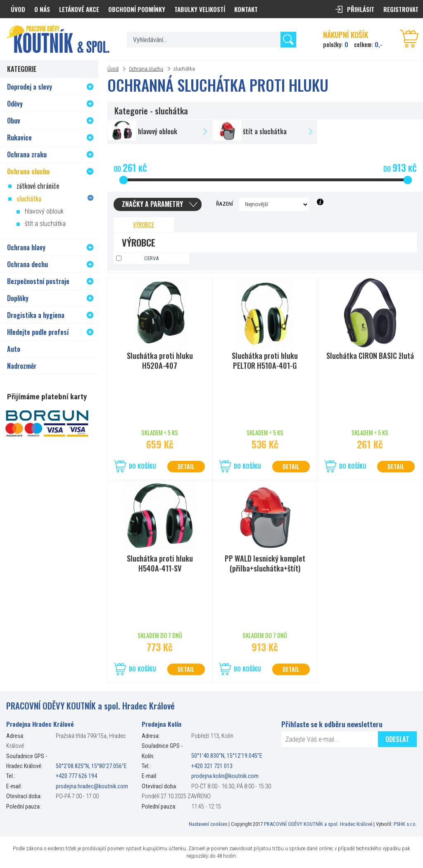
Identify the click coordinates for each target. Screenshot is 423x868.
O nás (42, 9)
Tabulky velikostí (200, 9)
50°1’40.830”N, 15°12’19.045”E (227, 756)
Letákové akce (79, 9)
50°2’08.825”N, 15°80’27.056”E (91, 766)
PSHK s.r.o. (405, 824)
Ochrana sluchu (146, 69)
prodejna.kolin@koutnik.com (225, 776)
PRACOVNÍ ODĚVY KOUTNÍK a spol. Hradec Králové (318, 824)
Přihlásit (361, 9)
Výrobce (144, 224)
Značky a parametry (152, 204)
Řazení (225, 204)
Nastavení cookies (208, 824)
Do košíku (143, 466)
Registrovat (401, 9)
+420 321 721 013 (212, 766)
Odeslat (397, 739)
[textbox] (211, 40)
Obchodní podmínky (137, 9)
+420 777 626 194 (76, 776)
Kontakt (246, 9)
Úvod (113, 69)
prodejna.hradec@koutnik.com (92, 786)
